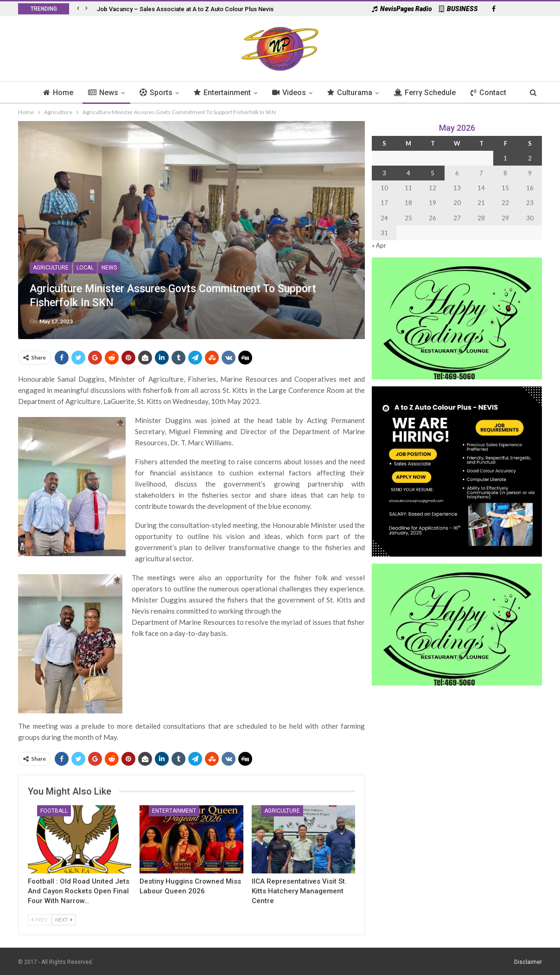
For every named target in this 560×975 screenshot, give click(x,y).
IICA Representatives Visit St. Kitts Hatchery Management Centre (299, 891)
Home (53, 93)
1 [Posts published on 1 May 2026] (505, 158)
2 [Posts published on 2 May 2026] (530, 158)
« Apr (379, 245)
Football (54, 811)
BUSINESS (458, 9)
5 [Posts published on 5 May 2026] (433, 173)
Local (85, 268)
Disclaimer (528, 962)
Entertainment (221, 93)
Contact (493, 93)
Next (64, 920)
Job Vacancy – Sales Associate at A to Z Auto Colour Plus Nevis (185, 9)
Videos (290, 93)
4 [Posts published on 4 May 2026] (408, 173)
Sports (154, 93)
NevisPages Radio (402, 9)
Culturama (352, 93)
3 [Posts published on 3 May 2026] (384, 173)
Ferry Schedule (428, 93)
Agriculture (51, 268)
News (99, 93)
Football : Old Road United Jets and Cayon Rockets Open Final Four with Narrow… (79, 891)
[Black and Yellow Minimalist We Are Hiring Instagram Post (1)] (457, 471)
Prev (39, 920)
